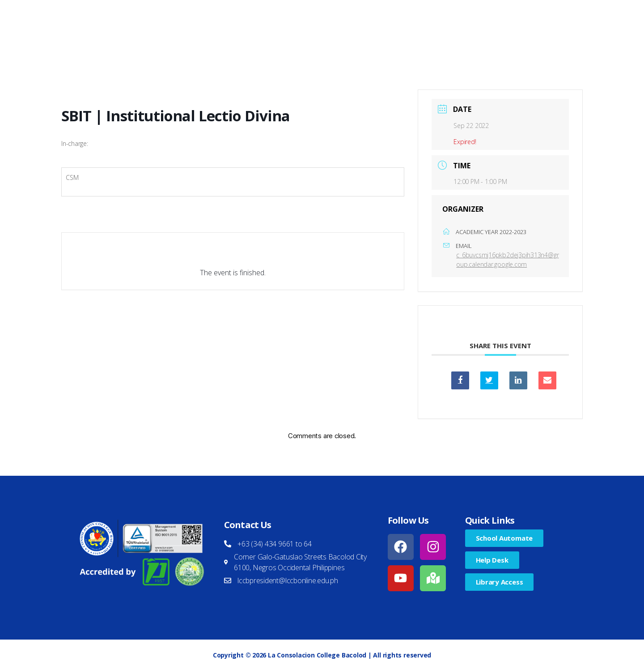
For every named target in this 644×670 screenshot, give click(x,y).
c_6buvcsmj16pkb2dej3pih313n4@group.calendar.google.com (507, 260)
